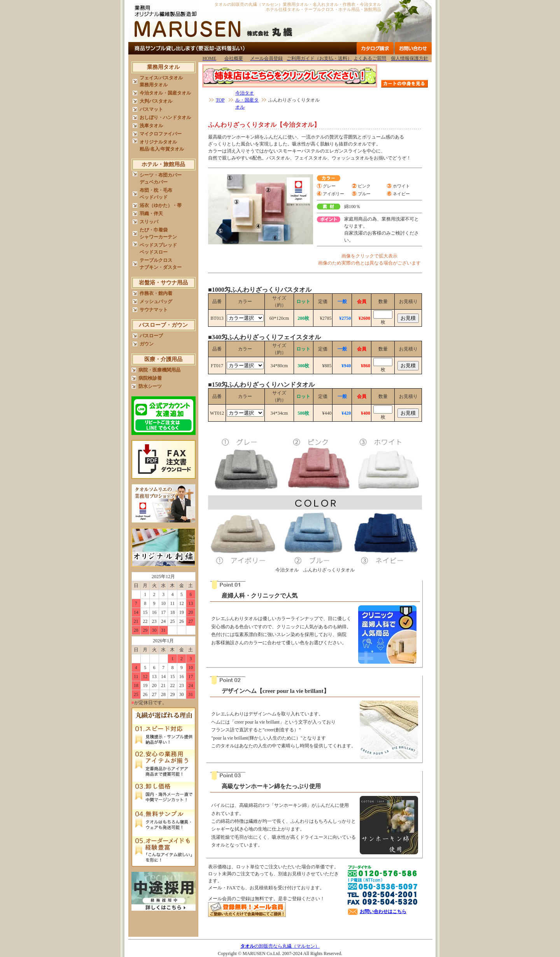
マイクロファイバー (161, 134)
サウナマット (154, 310)
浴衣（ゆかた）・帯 (161, 205)
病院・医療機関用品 (159, 370)
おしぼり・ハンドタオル (165, 117)
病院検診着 (150, 378)
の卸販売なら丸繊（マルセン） (280, 946)
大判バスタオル (156, 101)
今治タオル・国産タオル (165, 93)
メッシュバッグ (156, 301)
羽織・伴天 (151, 214)
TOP (220, 100)
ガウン (147, 344)
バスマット (151, 109)
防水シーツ (150, 386)
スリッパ (149, 222)
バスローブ (151, 336)
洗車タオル (151, 126)
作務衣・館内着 (156, 293)
